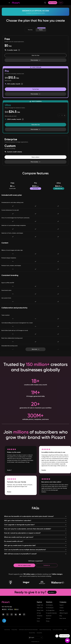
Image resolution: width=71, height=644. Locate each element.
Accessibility (39, 633)
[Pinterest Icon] (24, 614)
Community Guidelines (58, 630)
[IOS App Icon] (4, 610)
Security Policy (32, 633)
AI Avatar (48, 618)
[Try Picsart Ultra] (35, 125)
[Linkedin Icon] (16, 614)
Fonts (38, 621)
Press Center (63, 618)
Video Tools (40, 608)
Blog (61, 616)
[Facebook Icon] (3, 614)
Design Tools (40, 610)
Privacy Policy (14, 630)
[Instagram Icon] (12, 614)
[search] (45, 3)
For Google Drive (50, 610)
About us (62, 610)
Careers (62, 608)
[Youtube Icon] (20, 614)
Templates (40, 616)
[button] (9, 3)
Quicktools (49, 616)
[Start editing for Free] (35, 55)
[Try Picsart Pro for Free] (35, 89)
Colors (39, 618)
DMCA (65, 630)
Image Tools (40, 605)
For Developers (50, 608)
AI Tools (39, 613)
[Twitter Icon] (7, 614)
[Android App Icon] (10, 610)
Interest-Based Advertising (45, 630)
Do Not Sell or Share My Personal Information (28, 630)
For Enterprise (49, 605)
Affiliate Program (64, 613)
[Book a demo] (35, 157)
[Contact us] (47, 565)
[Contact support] (24, 565)
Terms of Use (7, 630)
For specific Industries (51, 613)
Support (62, 605)
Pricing (48, 621)
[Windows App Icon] (16, 610)
